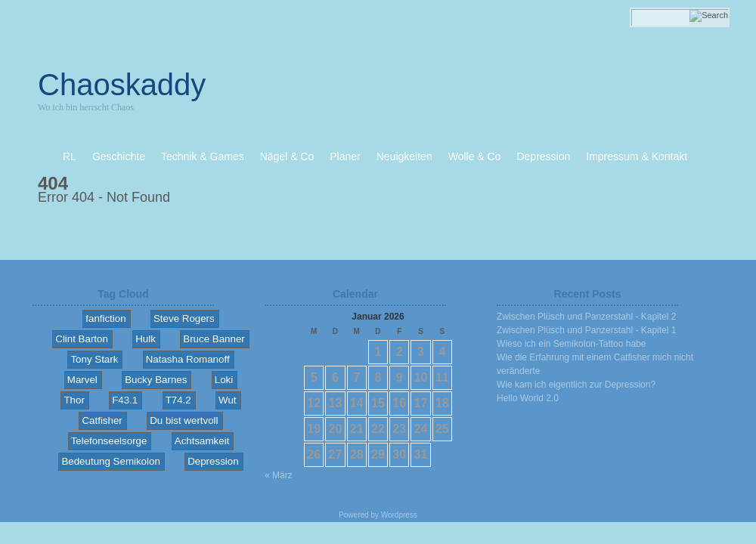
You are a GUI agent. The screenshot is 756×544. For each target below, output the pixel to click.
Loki (224, 380)
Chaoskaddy (122, 85)
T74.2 (178, 400)
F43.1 (125, 400)
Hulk (146, 339)
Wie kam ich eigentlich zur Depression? (576, 385)
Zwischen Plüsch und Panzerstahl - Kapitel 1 (586, 330)
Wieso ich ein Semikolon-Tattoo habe (571, 344)
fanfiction (105, 318)
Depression (213, 461)
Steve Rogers (184, 318)
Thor (74, 400)
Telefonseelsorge (109, 441)
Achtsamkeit (202, 441)
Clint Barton (82, 339)
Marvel (82, 380)
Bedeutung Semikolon (110, 461)
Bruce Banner (214, 339)
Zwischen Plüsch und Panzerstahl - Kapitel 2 (586, 317)
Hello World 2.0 (528, 398)
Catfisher (102, 420)
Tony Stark (94, 359)
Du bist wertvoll (184, 420)
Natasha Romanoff (188, 359)
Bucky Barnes (156, 380)
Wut (227, 400)
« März (279, 475)
